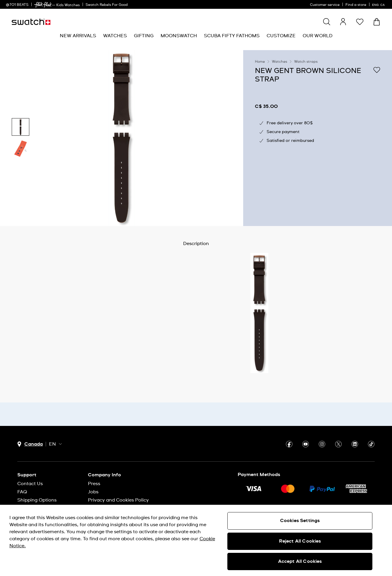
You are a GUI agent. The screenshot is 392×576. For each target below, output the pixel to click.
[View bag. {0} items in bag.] (377, 22)
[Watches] (115, 36)
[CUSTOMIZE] (281, 36)
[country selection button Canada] (30, 444)
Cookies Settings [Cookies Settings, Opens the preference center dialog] (300, 521)
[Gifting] (144, 36)
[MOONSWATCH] (179, 36)
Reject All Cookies (300, 541)
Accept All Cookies (300, 561)
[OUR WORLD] (318, 36)
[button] (360, 22)
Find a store (356, 5)
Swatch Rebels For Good (107, 5)
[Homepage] (31, 22)
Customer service (325, 5)
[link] (43, 5)
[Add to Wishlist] (377, 70)
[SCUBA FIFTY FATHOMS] (232, 36)
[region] (318, 138)
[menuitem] (78, 36)
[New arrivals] (78, 36)
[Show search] (327, 22)
